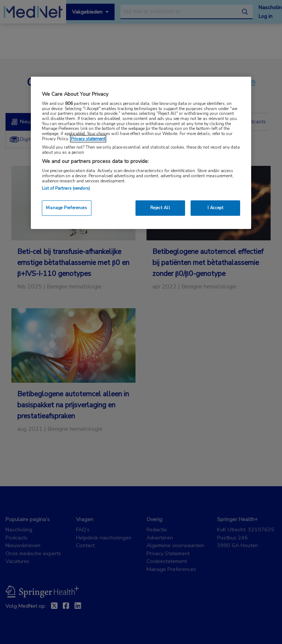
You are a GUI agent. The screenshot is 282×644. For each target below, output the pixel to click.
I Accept (216, 208)
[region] (141, 153)
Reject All (160, 208)
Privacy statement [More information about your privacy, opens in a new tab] (88, 139)
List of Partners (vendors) (66, 188)
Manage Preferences (66, 208)
